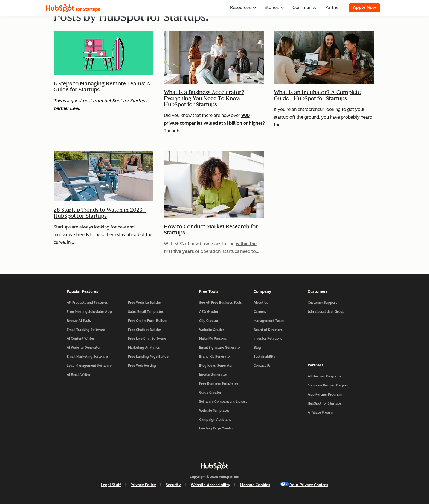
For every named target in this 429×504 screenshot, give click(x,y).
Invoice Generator (213, 375)
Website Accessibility (210, 485)
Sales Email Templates (146, 312)
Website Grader (212, 330)
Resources (240, 8)
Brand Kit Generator (215, 357)
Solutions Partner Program (329, 385)
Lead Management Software (89, 366)
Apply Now (365, 8)
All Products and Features (87, 303)
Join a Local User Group (326, 312)
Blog (257, 348)
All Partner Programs (324, 376)
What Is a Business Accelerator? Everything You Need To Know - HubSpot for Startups (204, 98)
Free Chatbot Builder (145, 330)
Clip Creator (209, 321)
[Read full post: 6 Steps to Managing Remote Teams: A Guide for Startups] (104, 77)
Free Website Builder (145, 303)
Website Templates (214, 411)
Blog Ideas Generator (216, 366)
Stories (272, 8)
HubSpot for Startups (325, 403)
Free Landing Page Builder (149, 357)
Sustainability (264, 357)
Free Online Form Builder (148, 321)
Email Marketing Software (87, 357)
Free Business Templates (219, 383)
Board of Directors (268, 330)
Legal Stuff (111, 485)
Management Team (269, 321)
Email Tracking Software (86, 330)
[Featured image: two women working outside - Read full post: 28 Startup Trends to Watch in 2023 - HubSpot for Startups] (104, 203)
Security (173, 485)
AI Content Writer (81, 339)
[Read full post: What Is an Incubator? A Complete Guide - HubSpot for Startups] (324, 85)
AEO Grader (209, 312)
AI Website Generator (84, 348)
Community (305, 8)
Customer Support (322, 303)
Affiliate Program (322, 413)
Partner (333, 8)
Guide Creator (210, 393)
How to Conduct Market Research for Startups (211, 230)
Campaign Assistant (215, 420)
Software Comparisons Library (223, 402)
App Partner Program (325, 394)
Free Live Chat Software (147, 339)
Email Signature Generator (220, 348)
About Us (261, 303)
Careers (260, 312)
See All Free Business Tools (221, 303)
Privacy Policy (143, 485)
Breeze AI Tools (79, 321)
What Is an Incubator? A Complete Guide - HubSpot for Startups (317, 95)
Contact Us (262, 366)
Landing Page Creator (216, 428)
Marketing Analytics (144, 348)
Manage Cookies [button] (255, 485)
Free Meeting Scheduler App (89, 312)
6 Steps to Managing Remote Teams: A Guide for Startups (102, 87)
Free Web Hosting (142, 366)
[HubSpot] (215, 466)
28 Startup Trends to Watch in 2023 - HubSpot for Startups (100, 213)
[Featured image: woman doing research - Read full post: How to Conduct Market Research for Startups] (214, 220)
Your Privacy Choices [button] (304, 485)
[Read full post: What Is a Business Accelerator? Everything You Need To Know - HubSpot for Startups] (214, 85)
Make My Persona (213, 339)
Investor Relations (268, 339)
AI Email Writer (79, 375)
